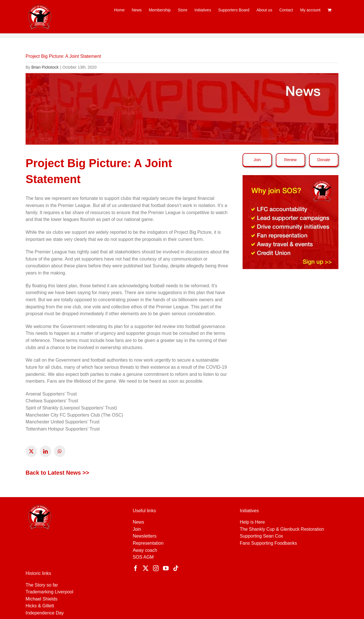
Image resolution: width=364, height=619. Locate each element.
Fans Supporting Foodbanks (268, 543)
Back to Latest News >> (57, 473)
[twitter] (31, 451)
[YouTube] (166, 568)
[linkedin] (45, 451)
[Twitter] (146, 568)
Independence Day (45, 613)
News (138, 522)
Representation (148, 543)
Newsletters (145, 536)
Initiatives (249, 511)
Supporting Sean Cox (261, 536)
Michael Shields (42, 599)
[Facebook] (136, 568)
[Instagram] (156, 568)
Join (137, 529)
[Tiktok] (176, 568)
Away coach (145, 550)
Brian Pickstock (45, 67)
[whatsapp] (60, 451)
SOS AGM (143, 557)
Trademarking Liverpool (49, 592)
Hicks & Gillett (40, 606)
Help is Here (252, 522)
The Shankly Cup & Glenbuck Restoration (282, 529)
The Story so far (42, 585)
